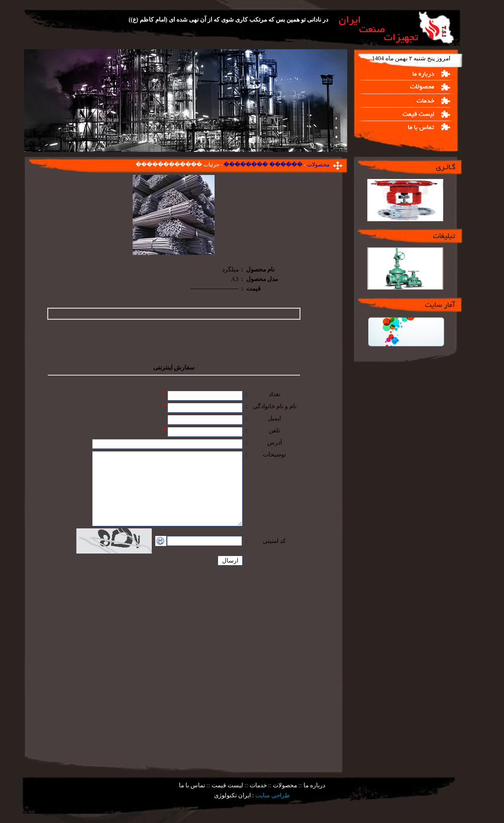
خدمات (258, 785)
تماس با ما (192, 785)
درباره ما (314, 785)
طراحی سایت (273, 795)
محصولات (318, 165)
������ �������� (263, 165)
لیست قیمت (227, 785)
